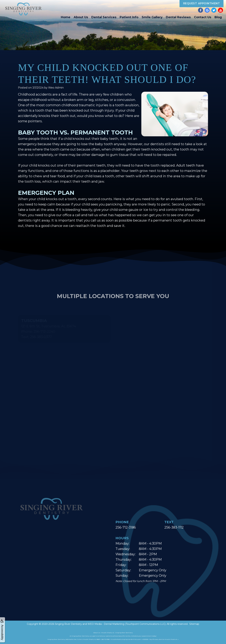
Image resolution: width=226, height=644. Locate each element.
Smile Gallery (152, 17)
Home (66, 17)
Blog (218, 17)
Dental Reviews (178, 17)
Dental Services (104, 17)
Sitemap (194, 624)
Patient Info (129, 17)
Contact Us (203, 17)
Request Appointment (202, 3)
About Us (81, 17)
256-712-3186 (126, 527)
